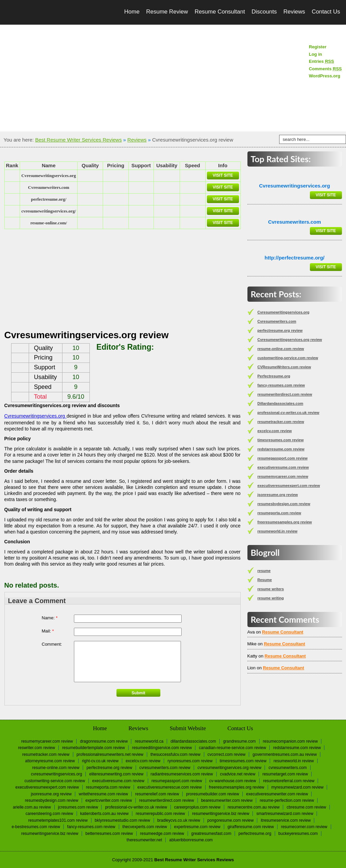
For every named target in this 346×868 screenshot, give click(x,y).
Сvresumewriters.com (49, 187)
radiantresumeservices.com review (182, 774)
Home (132, 12)
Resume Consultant (220, 12)
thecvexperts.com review (145, 827)
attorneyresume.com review (50, 761)
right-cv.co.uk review (100, 761)
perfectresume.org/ (49, 199)
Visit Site (223, 175)
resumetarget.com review (285, 774)
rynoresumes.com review (190, 761)
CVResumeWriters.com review (284, 367)
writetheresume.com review (103, 794)
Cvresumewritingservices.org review (290, 340)
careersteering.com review (49, 814)
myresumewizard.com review (298, 787)
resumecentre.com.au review (254, 807)
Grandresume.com (239, 741)
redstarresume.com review (281, 449)
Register (318, 47)
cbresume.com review (306, 807)
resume (264, 571)
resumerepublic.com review (160, 814)
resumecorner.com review (304, 827)
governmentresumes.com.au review (285, 754)
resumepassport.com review (283, 458)
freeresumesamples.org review (285, 522)
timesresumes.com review (281, 440)
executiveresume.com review (283, 467)
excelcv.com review (275, 431)
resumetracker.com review (281, 422)
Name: (50, 618)
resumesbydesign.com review (284, 504)
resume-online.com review (281, 349)
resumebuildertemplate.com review (94, 748)
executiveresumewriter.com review (277, 794)
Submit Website (188, 728)
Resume (265, 580)
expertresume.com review (197, 827)
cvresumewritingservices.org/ (49, 211)
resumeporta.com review (280, 513)
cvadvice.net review (238, 774)
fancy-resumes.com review (281, 385)
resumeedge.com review (162, 834)
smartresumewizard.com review (285, 814)
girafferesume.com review (251, 827)
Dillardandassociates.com (281, 403)
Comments (325, 69)
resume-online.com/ (49, 223)
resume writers (271, 589)
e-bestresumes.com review (36, 827)
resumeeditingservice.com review (162, 748)
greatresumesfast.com (211, 834)
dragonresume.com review (104, 741)
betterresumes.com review (109, 834)
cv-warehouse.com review (233, 781)
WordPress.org (325, 76)
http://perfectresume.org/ (295, 258)
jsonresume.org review (278, 495)
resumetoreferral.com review (289, 781)
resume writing (271, 598)
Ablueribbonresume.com (191, 840)
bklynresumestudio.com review (123, 820)
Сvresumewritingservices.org (49, 176)
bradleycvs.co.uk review (179, 820)
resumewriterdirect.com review (285, 394)
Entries (321, 61)
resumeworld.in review (278, 531)
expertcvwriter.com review (109, 800)
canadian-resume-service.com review (232, 748)
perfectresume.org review (280, 330)
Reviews (294, 12)
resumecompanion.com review (290, 741)
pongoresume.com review (230, 820)
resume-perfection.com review (287, 800)
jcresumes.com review (78, 807)
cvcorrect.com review (227, 754)
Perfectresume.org (274, 376)
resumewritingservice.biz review (221, 814)
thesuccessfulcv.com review (176, 754)
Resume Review (167, 12)
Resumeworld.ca (149, 741)
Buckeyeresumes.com (298, 834)
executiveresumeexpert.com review (289, 486)
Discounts (264, 12)
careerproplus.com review (197, 807)
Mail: (48, 631)
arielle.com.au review (32, 807)
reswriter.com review (37, 748)
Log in (315, 54)
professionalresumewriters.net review (110, 754)
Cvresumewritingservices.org (36, 416)
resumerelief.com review (157, 794)
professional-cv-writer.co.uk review (288, 413)
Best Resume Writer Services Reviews (78, 140)
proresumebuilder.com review (212, 794)
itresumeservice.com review (286, 820)
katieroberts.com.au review (104, 814)
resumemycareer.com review (283, 476)
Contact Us (326, 12)
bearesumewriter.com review (227, 800)
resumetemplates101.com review (58, 820)
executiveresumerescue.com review (170, 787)
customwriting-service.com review (288, 358)
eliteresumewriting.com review (116, 774)
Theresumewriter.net (144, 840)
